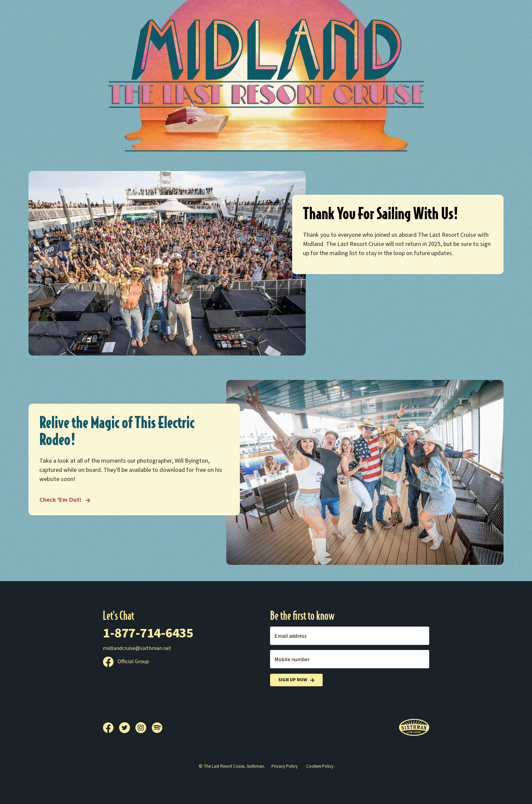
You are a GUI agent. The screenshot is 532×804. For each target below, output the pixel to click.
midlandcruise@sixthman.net (137, 648)
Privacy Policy (284, 766)
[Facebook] (111, 728)
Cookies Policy (320, 766)
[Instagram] (144, 728)
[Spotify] (157, 728)
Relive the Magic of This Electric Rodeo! (117, 431)
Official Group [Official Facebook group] (126, 662)
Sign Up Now (296, 680)
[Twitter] (127, 728)
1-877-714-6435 (148, 633)
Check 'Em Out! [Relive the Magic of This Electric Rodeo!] (65, 500)
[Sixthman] (414, 728)
